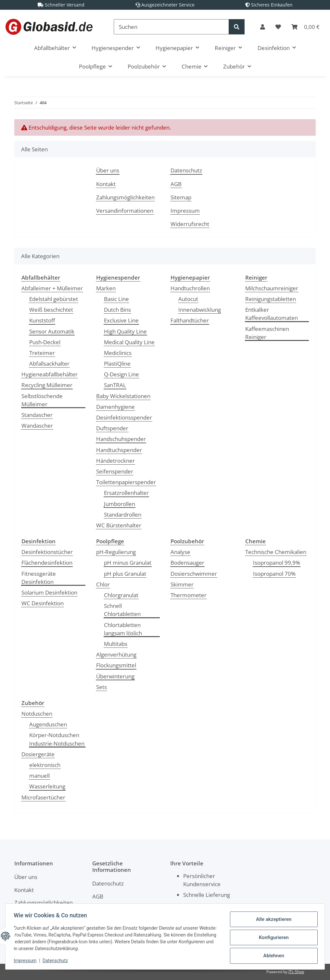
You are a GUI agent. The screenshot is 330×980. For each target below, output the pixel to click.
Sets (102, 687)
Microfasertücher (43, 797)
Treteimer (42, 353)
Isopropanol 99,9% (277, 563)
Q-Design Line (121, 374)
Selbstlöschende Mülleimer (42, 400)
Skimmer (182, 584)
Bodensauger (187, 563)
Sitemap (181, 197)
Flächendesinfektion (47, 563)
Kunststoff (42, 320)
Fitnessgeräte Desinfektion (39, 578)
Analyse (180, 552)
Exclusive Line (121, 320)
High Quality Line (125, 331)
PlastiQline (117, 364)
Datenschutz (186, 170)
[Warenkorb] (305, 27)
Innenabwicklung (200, 310)
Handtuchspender (119, 450)
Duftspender (112, 428)
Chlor (103, 584)
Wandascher (37, 426)
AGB (176, 184)
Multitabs (116, 644)
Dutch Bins (117, 310)
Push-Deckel (45, 342)
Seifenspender (115, 471)
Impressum (185, 211)
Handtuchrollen (190, 288)
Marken (106, 288)
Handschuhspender (121, 439)
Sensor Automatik (52, 331)
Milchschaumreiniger (272, 288)
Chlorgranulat (121, 595)
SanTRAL (115, 385)
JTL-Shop (296, 972)
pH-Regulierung (116, 552)
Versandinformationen (125, 211)
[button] (263, 27)
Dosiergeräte (38, 754)
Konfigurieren (271, 937)
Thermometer (189, 595)
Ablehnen (271, 954)
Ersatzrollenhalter (126, 493)
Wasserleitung (47, 786)
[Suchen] (171, 27)
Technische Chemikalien (276, 552)
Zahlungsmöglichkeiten (125, 197)
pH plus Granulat (125, 574)
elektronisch (45, 765)
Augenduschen (48, 724)
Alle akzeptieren (271, 921)
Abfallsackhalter (49, 364)
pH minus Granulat (128, 563)
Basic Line (116, 299)
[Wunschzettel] (278, 27)
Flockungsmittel (116, 665)
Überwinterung (115, 676)
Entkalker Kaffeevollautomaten (272, 314)
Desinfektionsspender (124, 417)
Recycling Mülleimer (47, 385)
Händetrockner (115, 461)
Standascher (37, 415)
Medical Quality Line (129, 342)
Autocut (188, 299)
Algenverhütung (116, 654)
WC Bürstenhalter (119, 525)
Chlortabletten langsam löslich (123, 629)
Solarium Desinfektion (49, 592)
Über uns (108, 170)
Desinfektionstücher (47, 552)
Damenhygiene (115, 407)
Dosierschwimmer (194, 574)
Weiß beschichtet (51, 310)
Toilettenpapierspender (126, 482)
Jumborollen (120, 504)
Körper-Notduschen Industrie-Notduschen (57, 739)
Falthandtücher (190, 320)
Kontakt (106, 184)
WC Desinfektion (43, 603)
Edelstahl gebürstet (54, 299)
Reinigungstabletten (271, 299)
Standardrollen (123, 515)
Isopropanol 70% (274, 574)
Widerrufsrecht (190, 224)
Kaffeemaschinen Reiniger (267, 333)
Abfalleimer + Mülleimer (52, 288)
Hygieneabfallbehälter (50, 374)
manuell (39, 776)
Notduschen (37, 714)
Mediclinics (118, 353)
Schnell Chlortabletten (122, 610)
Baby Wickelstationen (123, 396)
